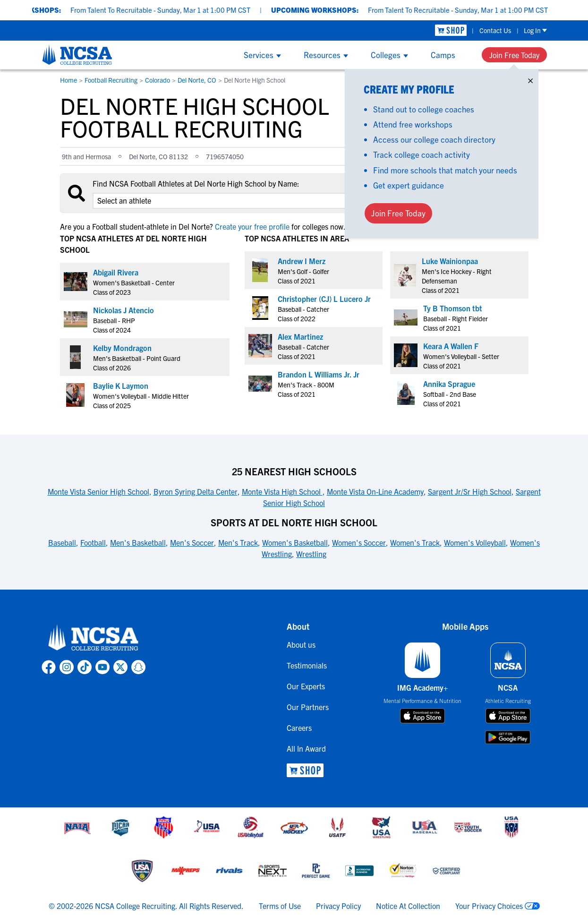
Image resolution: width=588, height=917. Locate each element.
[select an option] (225, 201)
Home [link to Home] (68, 80)
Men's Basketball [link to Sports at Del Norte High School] (138, 542)
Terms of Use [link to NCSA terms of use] (280, 906)
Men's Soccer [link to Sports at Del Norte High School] (192, 542)
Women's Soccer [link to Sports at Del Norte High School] (359, 542)
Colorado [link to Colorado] (158, 80)
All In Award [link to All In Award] (306, 748)
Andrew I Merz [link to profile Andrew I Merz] (302, 261)
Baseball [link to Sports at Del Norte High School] (62, 542)
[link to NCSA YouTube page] (102, 667)
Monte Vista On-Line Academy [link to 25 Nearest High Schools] (375, 491)
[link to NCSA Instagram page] (67, 667)
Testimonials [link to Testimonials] (307, 665)
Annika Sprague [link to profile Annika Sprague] (449, 384)
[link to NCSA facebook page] (49, 667)
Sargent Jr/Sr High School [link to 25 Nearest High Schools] (470, 491)
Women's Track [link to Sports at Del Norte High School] (415, 542)
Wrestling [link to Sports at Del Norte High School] (311, 554)
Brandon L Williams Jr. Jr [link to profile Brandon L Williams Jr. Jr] (319, 374)
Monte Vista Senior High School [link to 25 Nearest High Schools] (98, 491)
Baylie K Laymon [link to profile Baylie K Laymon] (121, 386)
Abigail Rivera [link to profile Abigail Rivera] (116, 272)
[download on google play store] (508, 737)
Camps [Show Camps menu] (443, 55)
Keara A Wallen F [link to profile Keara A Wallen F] (451, 346)
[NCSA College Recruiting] (77, 54)
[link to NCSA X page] (120, 667)
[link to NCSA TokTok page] (85, 667)
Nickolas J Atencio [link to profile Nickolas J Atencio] (124, 310)
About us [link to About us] (301, 644)
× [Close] (530, 79)
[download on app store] (422, 716)
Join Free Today (514, 55)
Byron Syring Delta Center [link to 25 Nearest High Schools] (196, 491)
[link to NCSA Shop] (451, 30)
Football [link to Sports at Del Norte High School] (93, 542)
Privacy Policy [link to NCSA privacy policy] (338, 906)
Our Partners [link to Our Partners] (308, 707)
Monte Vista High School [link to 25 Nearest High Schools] (282, 491)
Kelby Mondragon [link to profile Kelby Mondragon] (122, 348)
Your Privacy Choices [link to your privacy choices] (489, 906)
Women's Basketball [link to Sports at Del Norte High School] (295, 542)
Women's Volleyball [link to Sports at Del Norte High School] (475, 542)
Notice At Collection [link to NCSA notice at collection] (408, 906)
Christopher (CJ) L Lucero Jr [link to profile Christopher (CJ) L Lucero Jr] (324, 299)
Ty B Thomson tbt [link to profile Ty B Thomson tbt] (453, 308)
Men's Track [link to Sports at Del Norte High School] (238, 542)
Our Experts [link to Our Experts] (306, 686)
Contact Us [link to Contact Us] (495, 30)
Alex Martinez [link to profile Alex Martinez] (300, 336)
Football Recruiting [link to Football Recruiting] (111, 80)
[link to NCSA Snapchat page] (138, 667)
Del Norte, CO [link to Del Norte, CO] (197, 80)
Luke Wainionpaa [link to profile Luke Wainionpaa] (450, 261)
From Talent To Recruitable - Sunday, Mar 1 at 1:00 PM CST (175, 10)
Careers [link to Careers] (299, 728)
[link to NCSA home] (94, 638)
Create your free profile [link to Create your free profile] (252, 226)
